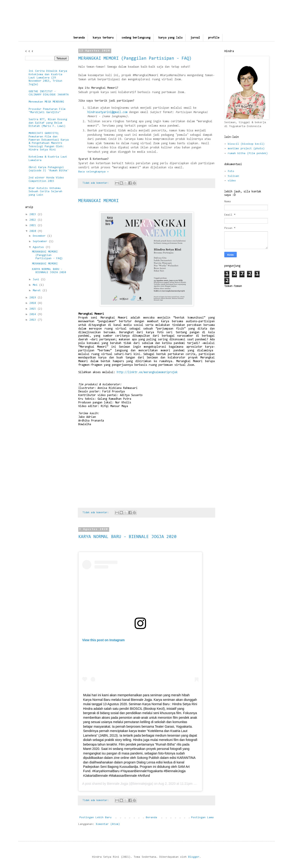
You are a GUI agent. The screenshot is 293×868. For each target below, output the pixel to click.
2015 (34, 309)
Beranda (151, 818)
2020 (34, 231)
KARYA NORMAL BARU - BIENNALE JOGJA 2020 (127, 537)
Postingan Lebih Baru (95, 818)
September (41, 241)
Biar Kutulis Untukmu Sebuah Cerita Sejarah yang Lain (45, 192)
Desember (40, 236)
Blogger (194, 857)
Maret (38, 291)
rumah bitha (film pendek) (248, 153)
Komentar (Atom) (108, 824)
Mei (36, 285)
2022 (34, 220)
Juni (37, 280)
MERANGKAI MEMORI (98, 201)
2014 (34, 314)
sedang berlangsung (136, 38)
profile (214, 38)
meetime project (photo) (246, 149)
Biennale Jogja (117, 784)
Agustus (39, 247)
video (232, 181)
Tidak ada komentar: (96, 183)
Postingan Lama (202, 818)
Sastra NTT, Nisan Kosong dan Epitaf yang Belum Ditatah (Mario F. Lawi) (48, 123)
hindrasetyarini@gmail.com (107, 112)
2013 (34, 320)
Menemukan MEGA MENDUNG (46, 102)
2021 (34, 225)
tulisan (233, 176)
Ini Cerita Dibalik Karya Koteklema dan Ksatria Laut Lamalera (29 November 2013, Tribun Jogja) (48, 78)
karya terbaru (103, 38)
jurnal (195, 38)
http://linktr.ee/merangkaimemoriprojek (147, 372)
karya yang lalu (170, 38)
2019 (34, 298)
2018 (34, 303)
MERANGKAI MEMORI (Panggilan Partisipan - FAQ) (135, 58)
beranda (79, 38)
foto (231, 171)
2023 (34, 214)
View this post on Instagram (103, 640)
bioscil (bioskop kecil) (246, 144)
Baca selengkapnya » (94, 172)
